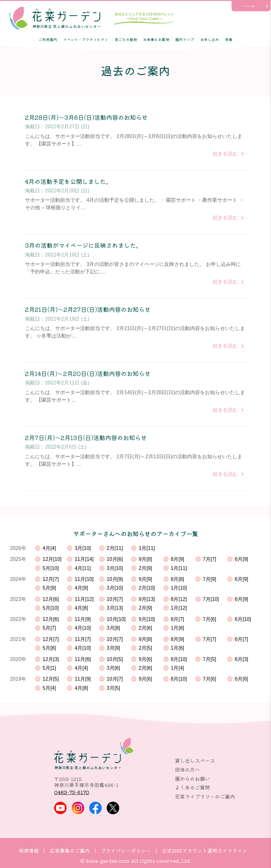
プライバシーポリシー (126, 850)
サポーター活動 (249, 6)
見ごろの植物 (126, 39)
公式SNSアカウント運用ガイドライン (205, 850)
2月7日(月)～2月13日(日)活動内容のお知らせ (86, 438)
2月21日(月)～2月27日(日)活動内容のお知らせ (88, 310)
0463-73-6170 (72, 792)
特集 (229, 39)
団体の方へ (187, 769)
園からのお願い (192, 779)
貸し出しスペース (195, 760)
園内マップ (185, 39)
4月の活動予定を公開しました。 (68, 182)
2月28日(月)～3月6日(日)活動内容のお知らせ (86, 117)
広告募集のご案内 (70, 850)
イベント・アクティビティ (86, 39)
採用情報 (29, 850)
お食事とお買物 (156, 39)
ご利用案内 (48, 39)
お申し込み (210, 39)
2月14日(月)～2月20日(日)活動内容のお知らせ (88, 374)
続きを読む (225, 154)
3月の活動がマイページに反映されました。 (83, 245)
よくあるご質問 (192, 787)
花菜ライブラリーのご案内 (205, 796)
